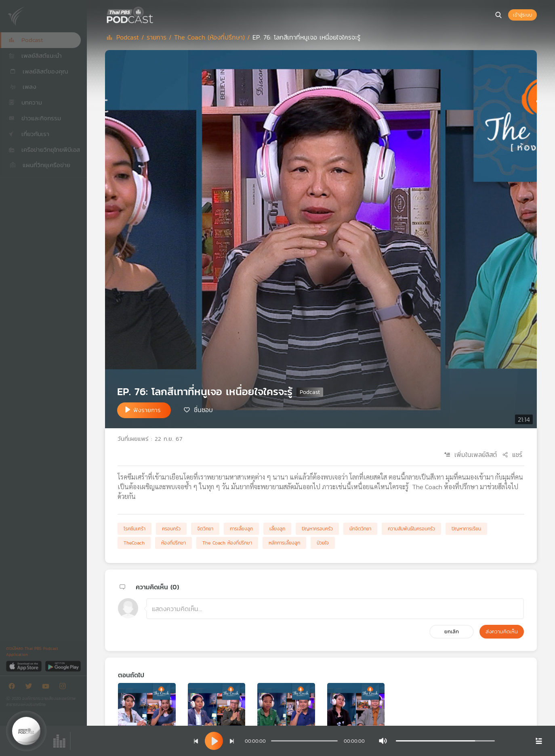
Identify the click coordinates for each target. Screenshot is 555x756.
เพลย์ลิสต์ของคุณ (38, 71)
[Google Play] (63, 666)
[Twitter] (31, 688)
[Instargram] (65, 688)
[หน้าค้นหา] (498, 15)
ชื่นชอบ (203, 410)
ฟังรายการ (147, 410)
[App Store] (24, 666)
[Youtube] (48, 688)
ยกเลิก (452, 631)
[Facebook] (14, 688)
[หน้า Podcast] (156, 14)
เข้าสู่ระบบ (522, 15)
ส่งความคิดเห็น (502, 631)
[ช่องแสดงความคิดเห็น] (335, 609)
